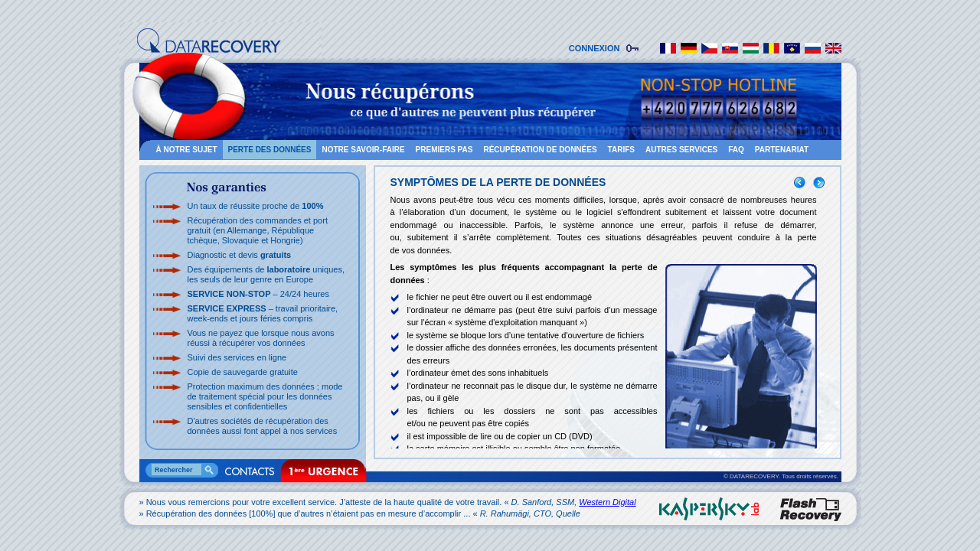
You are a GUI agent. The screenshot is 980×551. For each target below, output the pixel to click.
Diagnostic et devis (240, 255)
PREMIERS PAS (444, 150)
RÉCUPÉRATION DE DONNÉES (540, 150)
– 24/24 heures (258, 294)
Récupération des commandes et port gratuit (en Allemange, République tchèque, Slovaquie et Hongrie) (258, 230)
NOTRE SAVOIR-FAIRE (363, 150)
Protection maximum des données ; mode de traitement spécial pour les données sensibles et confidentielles (265, 396)
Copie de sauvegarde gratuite (243, 372)
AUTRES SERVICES (681, 150)
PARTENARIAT (782, 150)
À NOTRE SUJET (187, 150)
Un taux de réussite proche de (256, 206)
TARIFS (621, 150)
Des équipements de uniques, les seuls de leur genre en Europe (266, 274)
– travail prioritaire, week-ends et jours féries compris (263, 313)
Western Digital (607, 502)
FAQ (736, 150)
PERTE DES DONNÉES (270, 150)
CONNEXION (597, 48)
